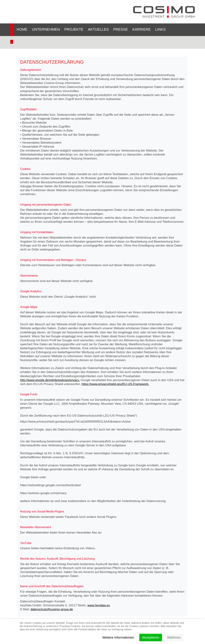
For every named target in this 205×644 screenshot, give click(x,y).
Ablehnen (174, 638)
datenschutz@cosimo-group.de (52, 609)
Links (161, 29)
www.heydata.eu (99, 605)
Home (22, 29)
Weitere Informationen (118, 638)
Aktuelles (98, 29)
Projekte (74, 29)
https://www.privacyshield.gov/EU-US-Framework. (115, 384)
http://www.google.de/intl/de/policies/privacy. (50, 380)
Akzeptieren (151, 638)
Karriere (141, 29)
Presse (120, 29)
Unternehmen (46, 29)
